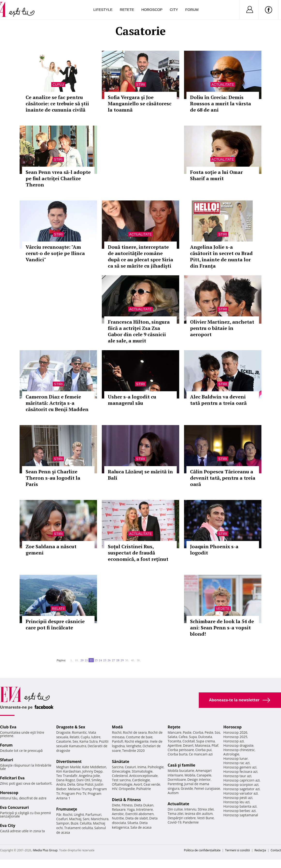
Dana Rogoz (66, 780)
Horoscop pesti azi (238, 798)
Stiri (140, 85)
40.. (133, 660)
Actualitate (223, 85)
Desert (188, 745)
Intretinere (144, 809)
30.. (127, 660)
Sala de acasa (141, 827)
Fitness (127, 805)
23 (96, 660)
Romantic (79, 732)
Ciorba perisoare (181, 750)
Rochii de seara (135, 732)
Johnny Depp (92, 771)
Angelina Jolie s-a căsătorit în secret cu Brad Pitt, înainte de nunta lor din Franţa (221, 256)
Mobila (190, 775)
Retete (127, 10)
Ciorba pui (203, 750)
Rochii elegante (137, 741)
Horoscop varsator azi (241, 793)
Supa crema (205, 741)
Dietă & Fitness (126, 800)
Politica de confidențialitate (202, 850)
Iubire (96, 737)
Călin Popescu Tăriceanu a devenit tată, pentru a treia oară (223, 478)
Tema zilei (175, 814)
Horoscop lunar (236, 758)
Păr (59, 815)
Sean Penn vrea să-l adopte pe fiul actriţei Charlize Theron (58, 178)
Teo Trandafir (67, 776)
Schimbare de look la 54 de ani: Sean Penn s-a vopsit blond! (222, 628)
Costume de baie (139, 737)
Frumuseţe (67, 809)
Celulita (86, 823)
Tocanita (174, 741)
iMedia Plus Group (45, 850)
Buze (74, 823)
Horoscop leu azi (237, 802)
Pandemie (191, 822)
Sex (75, 741)
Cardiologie (141, 780)
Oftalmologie (122, 784)
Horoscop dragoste (239, 745)
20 (82, 660)
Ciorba (198, 732)
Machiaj (75, 819)
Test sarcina (121, 780)
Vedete (223, 609)
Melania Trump (80, 789)
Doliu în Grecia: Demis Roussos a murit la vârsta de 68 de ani (221, 103)
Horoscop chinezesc (239, 750)
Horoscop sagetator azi (242, 789)
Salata (172, 737)
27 (113, 660)
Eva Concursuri (14, 807)
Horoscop (152, 10)
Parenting (175, 784)
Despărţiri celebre (182, 818)
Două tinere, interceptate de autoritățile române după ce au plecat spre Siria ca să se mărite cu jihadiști (140, 256)
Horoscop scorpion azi (241, 785)
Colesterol (120, 776)
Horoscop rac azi (237, 763)
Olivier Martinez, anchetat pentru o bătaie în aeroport (222, 328)
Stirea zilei (206, 809)
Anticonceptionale (143, 776)
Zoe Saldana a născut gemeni (51, 550)
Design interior (199, 779)
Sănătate (121, 761)
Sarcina (118, 767)
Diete (116, 805)
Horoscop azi (234, 741)
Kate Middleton (94, 767)
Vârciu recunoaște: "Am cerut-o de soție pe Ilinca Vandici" (55, 253)
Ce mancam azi (201, 754)
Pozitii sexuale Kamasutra (82, 744)
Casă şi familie (181, 765)
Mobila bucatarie (181, 771)
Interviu (190, 809)
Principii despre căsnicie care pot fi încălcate (55, 624)
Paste (187, 732)
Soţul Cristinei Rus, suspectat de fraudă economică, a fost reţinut (138, 553)
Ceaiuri (130, 767)
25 (105, 660)
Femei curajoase (207, 788)
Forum (192, 10)
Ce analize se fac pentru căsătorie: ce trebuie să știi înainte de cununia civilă (57, 103)
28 (118, 660)
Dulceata (205, 737)
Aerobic (118, 814)
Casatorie (64, 741)
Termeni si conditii (238, 850)
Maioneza (203, 745)
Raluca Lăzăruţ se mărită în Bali (140, 475)
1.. (72, 660)
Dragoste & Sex (71, 727)
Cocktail (189, 741)
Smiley (97, 780)
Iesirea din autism (199, 814)
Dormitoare (177, 779)
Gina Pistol (85, 784)
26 (109, 660)
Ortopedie (127, 789)
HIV (115, 789)
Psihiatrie (144, 789)
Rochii (68, 815)
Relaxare (119, 809)
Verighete (133, 746)
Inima (142, 767)
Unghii (79, 815)
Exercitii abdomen (139, 814)
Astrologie (231, 754)
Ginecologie (121, 771)
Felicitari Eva (12, 778)
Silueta (133, 823)
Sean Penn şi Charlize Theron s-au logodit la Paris (53, 478)
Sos (217, 732)
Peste (209, 732)
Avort (138, 784)
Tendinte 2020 (133, 751)
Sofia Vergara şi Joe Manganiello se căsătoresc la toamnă (140, 103)
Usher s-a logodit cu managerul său (132, 400)
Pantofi (118, 741)
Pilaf (215, 745)
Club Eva (8, 727)
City (174, 10)
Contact (276, 850)
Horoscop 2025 (235, 737)
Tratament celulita (78, 828)
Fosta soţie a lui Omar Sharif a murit (216, 175)
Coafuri (62, 819)
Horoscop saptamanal (241, 815)
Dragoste (63, 732)
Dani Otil (83, 780)
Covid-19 (174, 822)
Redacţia (260, 850)
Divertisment (69, 761)
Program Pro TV (74, 793)
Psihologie (156, 767)
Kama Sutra (88, 741)
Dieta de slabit (137, 818)
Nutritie (118, 818)
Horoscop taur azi (237, 776)
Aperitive (175, 745)
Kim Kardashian (68, 771)
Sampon (63, 823)
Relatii (58, 609)
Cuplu (58, 85)
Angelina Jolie (89, 776)
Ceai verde (152, 784)
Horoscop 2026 (235, 732)
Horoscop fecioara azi (240, 772)
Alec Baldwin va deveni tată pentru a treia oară (218, 400)
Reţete (174, 727)
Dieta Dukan (144, 805)
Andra (61, 784)
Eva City (8, 825)
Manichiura (100, 819)
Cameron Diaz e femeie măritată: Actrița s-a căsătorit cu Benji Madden (57, 403)
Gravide (187, 788)
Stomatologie (142, 771)
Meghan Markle (68, 767)
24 (100, 660)
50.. (139, 660)
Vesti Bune (205, 818)
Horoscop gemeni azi (240, 767)
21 (86, 660)
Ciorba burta (177, 754)
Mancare (174, 732)
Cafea (183, 737)
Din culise (175, 809)
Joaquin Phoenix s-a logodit (214, 550)
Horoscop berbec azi (240, 811)
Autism (173, 793)
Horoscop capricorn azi (242, 780)
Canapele (204, 775)
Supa (193, 737)
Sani (86, 819)
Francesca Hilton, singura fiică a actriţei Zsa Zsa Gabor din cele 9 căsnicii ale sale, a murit (139, 331)
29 (122, 660)
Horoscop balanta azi (240, 806)
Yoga (131, 809)
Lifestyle (103, 10)
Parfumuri (93, 815)
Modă (117, 727)
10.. (77, 660)
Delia (71, 784)
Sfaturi (7, 760)
